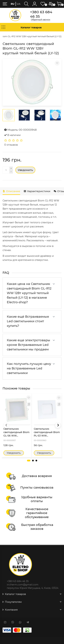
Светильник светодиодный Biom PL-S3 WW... (47, 432)
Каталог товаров (32, 594)
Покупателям (32, 602)
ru (13, 4)
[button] (29, 461)
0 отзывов (11, 145)
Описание (11, 191)
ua (19, 4)
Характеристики (37, 191)
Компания (32, 610)
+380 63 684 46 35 (41, 14)
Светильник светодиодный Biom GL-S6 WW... (16, 432)
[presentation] (6, 425)
